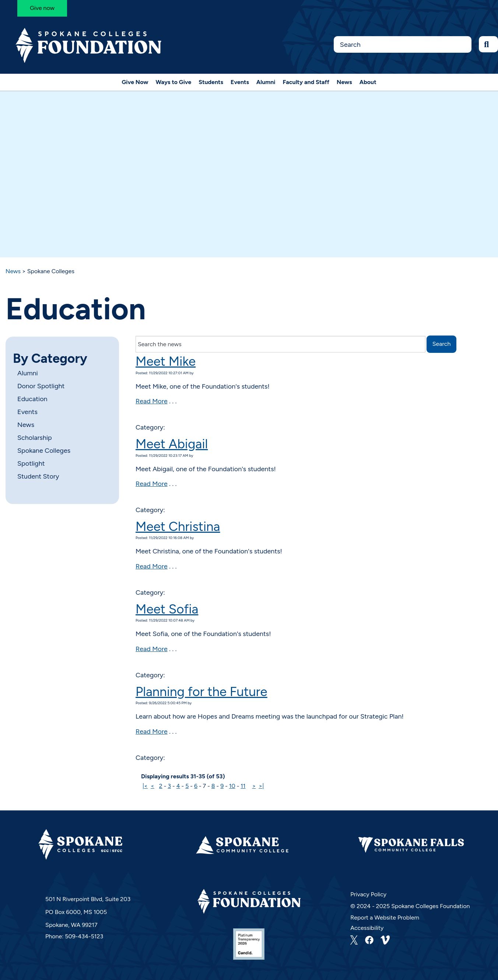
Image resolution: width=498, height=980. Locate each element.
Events (240, 82)
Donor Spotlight (41, 386)
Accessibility (367, 928)
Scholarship (35, 438)
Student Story (38, 476)
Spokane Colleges (44, 451)
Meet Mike (166, 361)
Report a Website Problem (385, 918)
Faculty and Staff (306, 82)
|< (145, 786)
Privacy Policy (368, 894)
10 (232, 786)
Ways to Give (174, 82)
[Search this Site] (403, 44)
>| (261, 786)
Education (32, 399)
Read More (152, 401)
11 (243, 786)
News (344, 82)
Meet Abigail (172, 444)
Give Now (135, 82)
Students (211, 82)
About (368, 82)
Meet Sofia (167, 609)
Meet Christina (178, 527)
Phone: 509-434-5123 (74, 936)
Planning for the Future (201, 692)
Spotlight (31, 463)
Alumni (266, 82)
